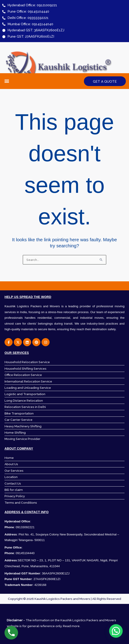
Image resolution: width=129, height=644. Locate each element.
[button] (7, 81)
